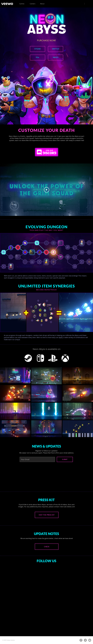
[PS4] (38, 58)
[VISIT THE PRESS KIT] (47, 515)
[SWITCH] (56, 49)
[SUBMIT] (65, 459)
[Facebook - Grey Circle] (81, 640)
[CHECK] (47, 547)
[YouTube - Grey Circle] (90, 640)
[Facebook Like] (41, 577)
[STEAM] (38, 49)
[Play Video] (47, 190)
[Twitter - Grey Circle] (85, 640)
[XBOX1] (56, 58)
